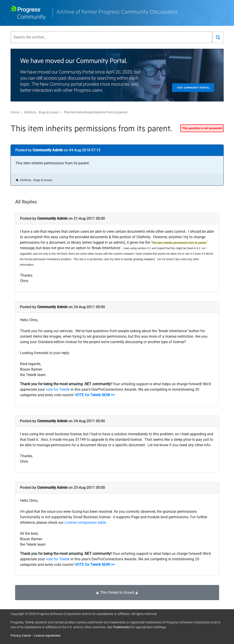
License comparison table (85, 522)
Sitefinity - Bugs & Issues (41, 112)
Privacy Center (21, 636)
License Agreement (47, 636)
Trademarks (121, 627)
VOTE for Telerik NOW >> (95, 395)
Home (15, 112)
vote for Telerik (58, 389)
